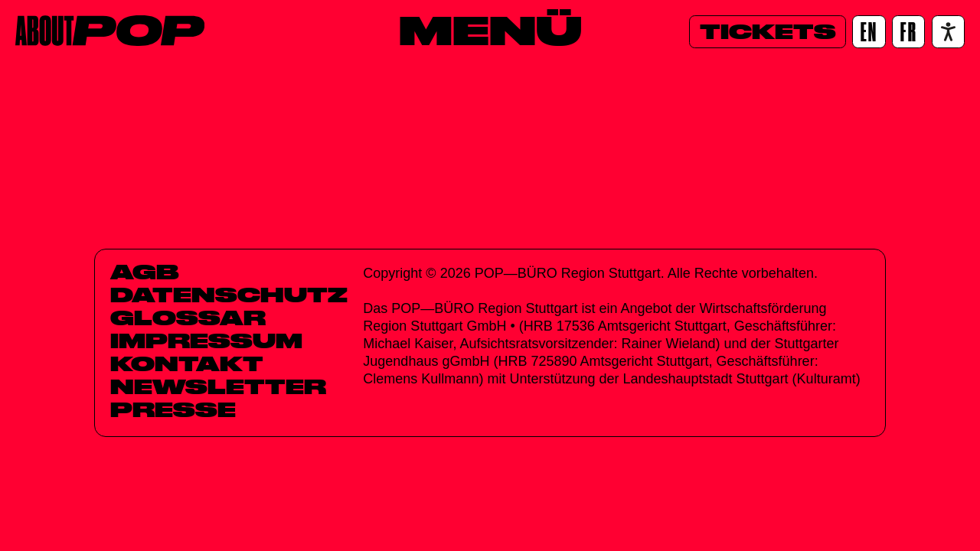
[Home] (110, 31)
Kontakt (187, 364)
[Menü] (490, 30)
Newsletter (218, 386)
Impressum (206, 341)
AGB (145, 272)
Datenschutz (229, 295)
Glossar (188, 318)
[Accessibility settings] (948, 32)
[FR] (908, 32)
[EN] (869, 32)
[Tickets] (768, 32)
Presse (173, 409)
